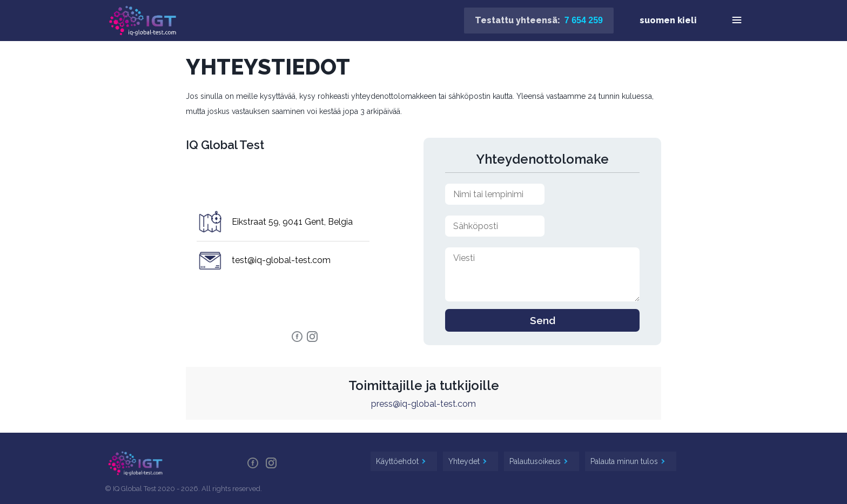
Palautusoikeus (536, 461)
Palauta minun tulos (625, 461)
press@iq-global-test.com (423, 404)
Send (543, 320)
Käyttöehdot (398, 461)
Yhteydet (465, 461)
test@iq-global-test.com (281, 260)
